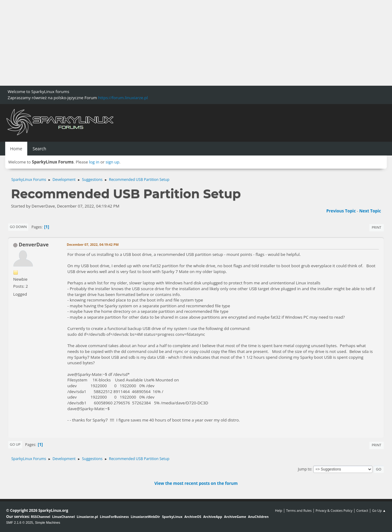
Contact (362, 510)
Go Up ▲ (379, 510)
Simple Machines (47, 523)
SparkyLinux (172, 517)
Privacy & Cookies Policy (334, 510)
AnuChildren (258, 517)
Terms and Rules (299, 510)
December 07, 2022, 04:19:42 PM (93, 244)
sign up (113, 162)
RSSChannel (41, 517)
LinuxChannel (63, 517)
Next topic (370, 211)
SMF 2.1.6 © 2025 (20, 523)
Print (377, 227)
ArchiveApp (213, 517)
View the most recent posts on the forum (196, 483)
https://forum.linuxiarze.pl (123, 98)
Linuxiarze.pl (87, 517)
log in (94, 162)
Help (279, 510)
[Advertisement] (184, 43)
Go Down (18, 227)
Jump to (305, 469)
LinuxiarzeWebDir (145, 517)
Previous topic (341, 211)
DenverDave (34, 245)
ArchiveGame (235, 517)
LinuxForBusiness (114, 517)
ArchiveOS (193, 517)
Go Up (15, 444)
